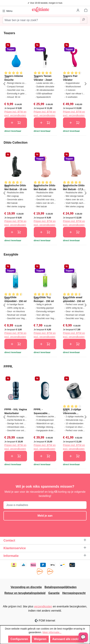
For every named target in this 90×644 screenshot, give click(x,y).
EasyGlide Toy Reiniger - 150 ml (44, 299)
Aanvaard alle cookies (67, 639)
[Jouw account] (78, 10)
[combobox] (41, 20)
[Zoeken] (83, 20)
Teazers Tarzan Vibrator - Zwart (43, 78)
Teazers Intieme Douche (14, 78)
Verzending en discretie (26, 587)
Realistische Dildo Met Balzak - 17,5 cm (74, 187)
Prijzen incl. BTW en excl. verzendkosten (15, 114)
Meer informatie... (52, 632)
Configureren (19, 639)
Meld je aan (45, 516)
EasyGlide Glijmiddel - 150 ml (15, 299)
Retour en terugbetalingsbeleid (25, 593)
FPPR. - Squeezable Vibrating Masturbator (41, 411)
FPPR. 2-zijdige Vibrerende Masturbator (72, 411)
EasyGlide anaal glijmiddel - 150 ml (74, 299)
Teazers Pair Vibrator (70, 78)
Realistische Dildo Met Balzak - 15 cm (15, 187)
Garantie (54, 593)
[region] (45, 83)
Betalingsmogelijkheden (61, 587)
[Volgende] (86, 83)
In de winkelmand (16, 123)
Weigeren (40, 639)
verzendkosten (43, 606)
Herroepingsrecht (74, 593)
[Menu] (8, 10)
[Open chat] (83, 637)
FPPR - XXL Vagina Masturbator (16, 411)
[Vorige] (4, 83)
